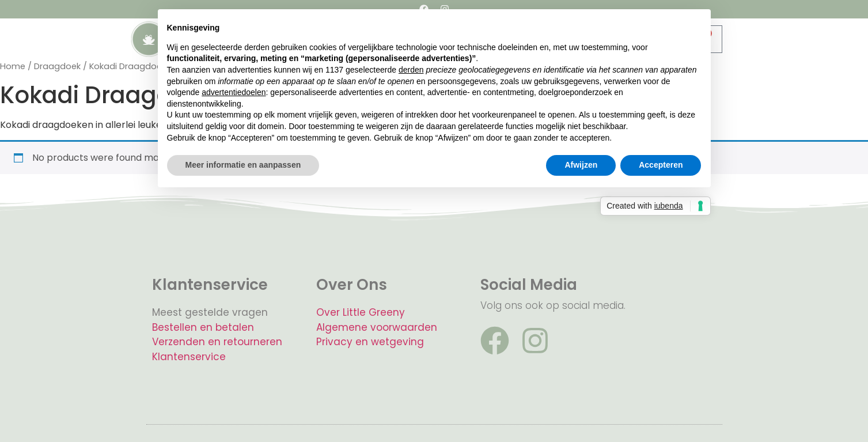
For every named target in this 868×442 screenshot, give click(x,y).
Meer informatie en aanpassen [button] (243, 165)
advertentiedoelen (234, 92)
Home (13, 66)
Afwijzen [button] (581, 165)
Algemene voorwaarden (377, 327)
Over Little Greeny (361, 312)
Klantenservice (189, 357)
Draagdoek (57, 66)
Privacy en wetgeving (370, 342)
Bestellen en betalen (203, 327)
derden (411, 70)
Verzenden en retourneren (217, 342)
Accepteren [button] (661, 165)
